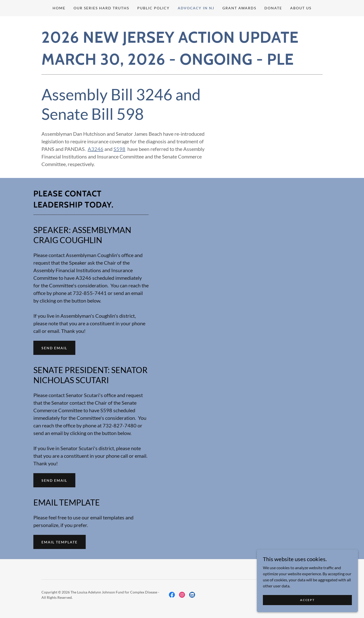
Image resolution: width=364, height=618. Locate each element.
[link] (172, 595)
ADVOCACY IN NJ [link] (196, 8)
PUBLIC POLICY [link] (153, 8)
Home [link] (59, 8)
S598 (119, 149)
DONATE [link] (273, 8)
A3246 (96, 149)
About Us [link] (301, 8)
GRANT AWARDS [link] (239, 8)
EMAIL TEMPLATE (60, 542)
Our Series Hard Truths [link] (101, 8)
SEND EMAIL (54, 348)
